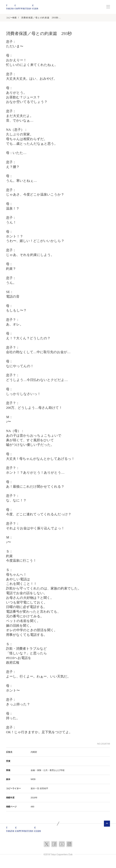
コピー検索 (11, 18)
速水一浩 (35, 788)
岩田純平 (44, 788)
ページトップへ (107, 824)
